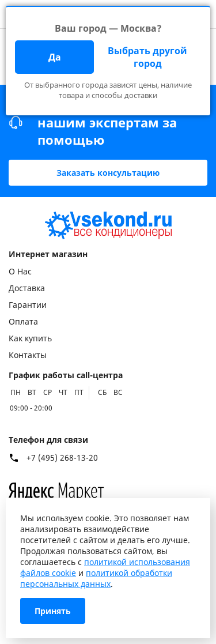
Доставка (27, 288)
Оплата (23, 321)
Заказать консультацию (108, 173)
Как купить (30, 338)
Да (55, 57)
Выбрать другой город (147, 57)
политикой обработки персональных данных (96, 578)
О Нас (20, 271)
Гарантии (28, 305)
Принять (53, 611)
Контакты (28, 355)
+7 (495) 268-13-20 (62, 458)
